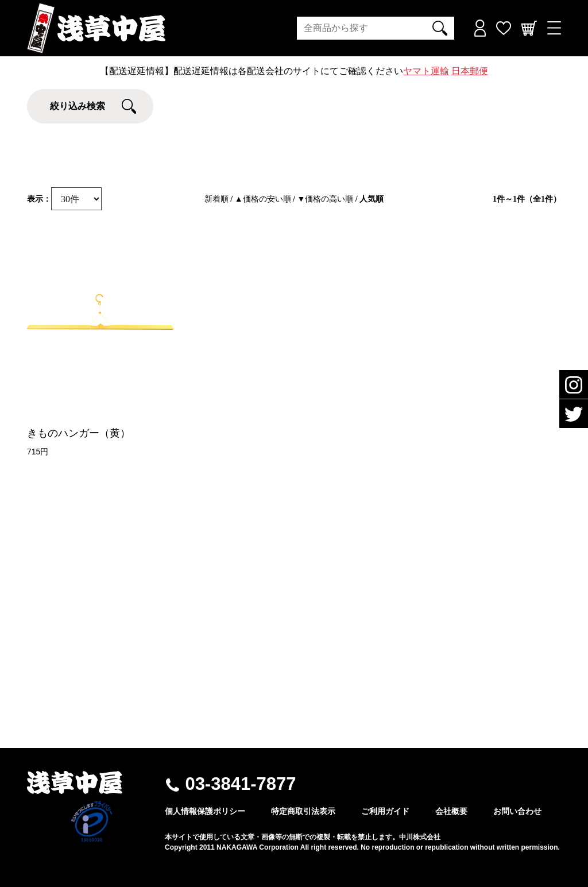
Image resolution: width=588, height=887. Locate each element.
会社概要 (451, 811)
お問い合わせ (517, 811)
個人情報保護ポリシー (205, 811)
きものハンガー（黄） (79, 433)
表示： (39, 199)
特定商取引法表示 (303, 811)
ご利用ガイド (385, 811)
